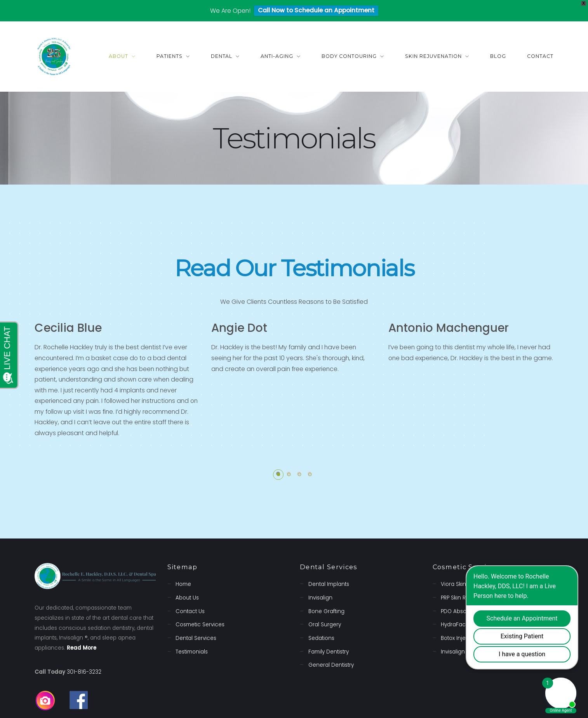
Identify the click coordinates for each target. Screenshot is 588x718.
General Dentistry (331, 665)
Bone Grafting (326, 611)
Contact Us (190, 611)
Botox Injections (461, 638)
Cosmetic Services (200, 625)
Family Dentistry (329, 651)
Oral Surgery (325, 625)
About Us (187, 598)
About (118, 56)
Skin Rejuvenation (433, 56)
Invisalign (320, 598)
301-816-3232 (84, 672)
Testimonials (192, 651)
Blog (498, 56)
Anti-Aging (277, 56)
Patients (170, 56)
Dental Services (196, 638)
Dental (222, 56)
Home (183, 584)
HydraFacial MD (461, 625)
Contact (540, 56)
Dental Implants (329, 584)
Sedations (321, 638)
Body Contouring (349, 56)
